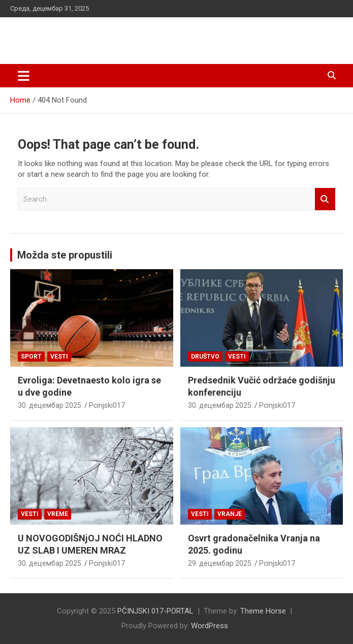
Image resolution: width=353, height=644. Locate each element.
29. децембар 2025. (220, 563)
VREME (58, 514)
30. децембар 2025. (50, 405)
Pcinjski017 (107, 405)
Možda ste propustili (65, 255)
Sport (31, 357)
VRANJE (230, 514)
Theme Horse (263, 611)
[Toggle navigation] (24, 76)
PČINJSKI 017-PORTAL (89, 35)
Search (325, 199)
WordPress (210, 626)
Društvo (205, 357)
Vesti (59, 357)
